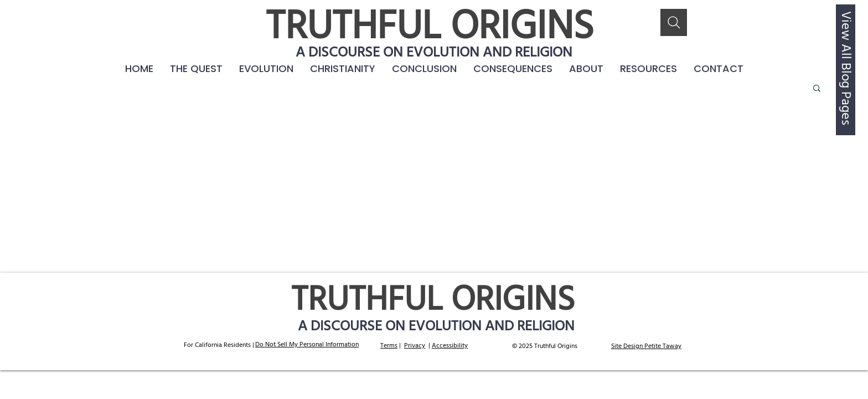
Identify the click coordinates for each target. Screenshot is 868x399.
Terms (389, 346)
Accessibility (450, 346)
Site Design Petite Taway (646, 346)
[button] (513, 69)
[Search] (674, 22)
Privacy (415, 346)
